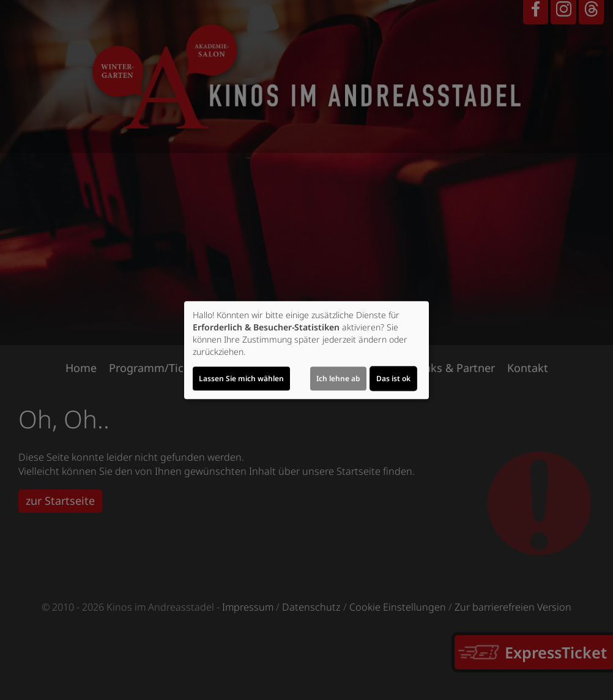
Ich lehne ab (338, 378)
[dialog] (306, 350)
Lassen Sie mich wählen (241, 378)
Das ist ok (393, 378)
